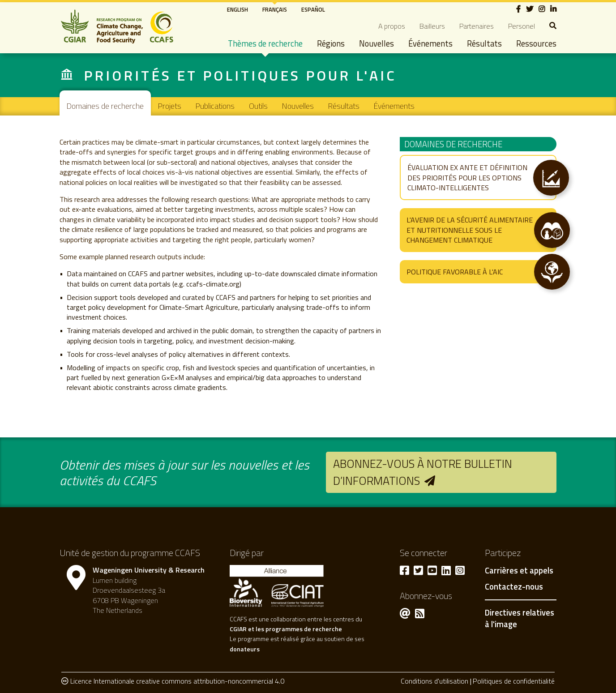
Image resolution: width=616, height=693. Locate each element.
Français (275, 9)
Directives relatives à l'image (520, 618)
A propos (392, 26)
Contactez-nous (514, 587)
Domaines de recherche (105, 106)
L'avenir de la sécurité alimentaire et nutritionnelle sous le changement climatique (470, 230)
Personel (522, 26)
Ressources (536, 43)
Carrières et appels (519, 571)
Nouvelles (376, 43)
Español (313, 9)
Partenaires (477, 26)
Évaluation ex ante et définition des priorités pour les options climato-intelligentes (467, 178)
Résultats (484, 43)
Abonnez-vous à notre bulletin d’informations (423, 472)
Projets (170, 106)
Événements (430, 43)
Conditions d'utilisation (434, 681)
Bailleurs (432, 26)
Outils (258, 106)
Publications (215, 106)
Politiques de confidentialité (514, 681)
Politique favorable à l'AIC (455, 272)
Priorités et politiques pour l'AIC (240, 75)
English (237, 9)
